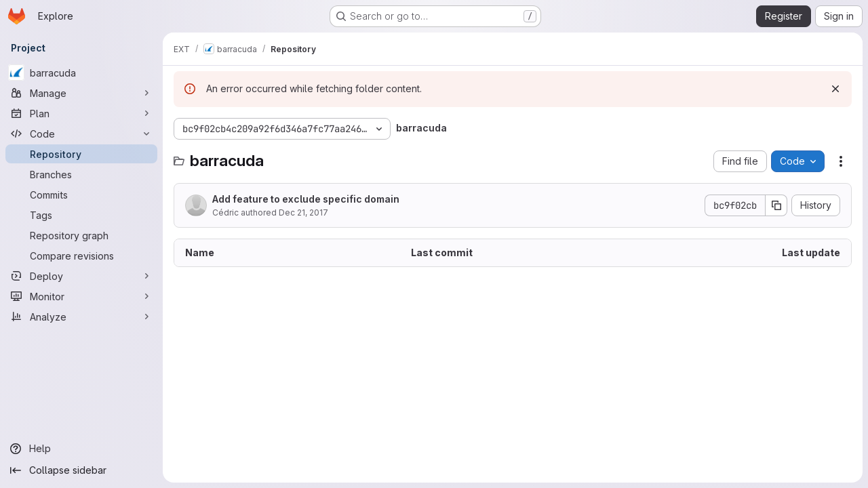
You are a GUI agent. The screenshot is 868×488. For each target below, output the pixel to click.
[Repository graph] (81, 235)
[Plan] (81, 113)
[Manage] (81, 93)
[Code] (81, 134)
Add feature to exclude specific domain (306, 199)
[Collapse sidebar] (81, 470)
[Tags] (81, 215)
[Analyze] (81, 317)
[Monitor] (81, 296)
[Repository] (81, 154)
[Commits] (81, 195)
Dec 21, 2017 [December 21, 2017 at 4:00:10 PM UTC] (303, 212)
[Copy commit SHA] (776, 205)
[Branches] (81, 174)
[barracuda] (81, 73)
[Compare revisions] (81, 256)
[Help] (81, 449)
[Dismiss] (835, 89)
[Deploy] (81, 276)
